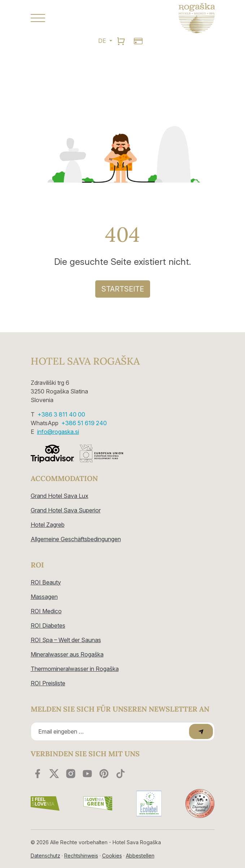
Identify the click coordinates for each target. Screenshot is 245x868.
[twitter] (54, 774)
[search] (121, 41)
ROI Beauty (46, 582)
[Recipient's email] (111, 731)
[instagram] (71, 774)
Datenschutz (45, 856)
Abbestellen (140, 856)
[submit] (201, 731)
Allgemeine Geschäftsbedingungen (76, 539)
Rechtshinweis (81, 856)
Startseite (123, 289)
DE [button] (103, 41)
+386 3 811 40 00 (61, 414)
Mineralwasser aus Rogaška (67, 654)
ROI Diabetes (48, 626)
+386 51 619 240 (84, 423)
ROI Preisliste (48, 683)
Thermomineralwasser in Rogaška (75, 669)
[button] (74, 18)
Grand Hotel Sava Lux (60, 496)
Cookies (112, 856)
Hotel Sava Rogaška (85, 361)
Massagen (44, 597)
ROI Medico (46, 611)
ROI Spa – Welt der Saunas (66, 640)
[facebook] (38, 774)
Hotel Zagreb (48, 525)
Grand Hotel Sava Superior (66, 510)
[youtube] (87, 774)
